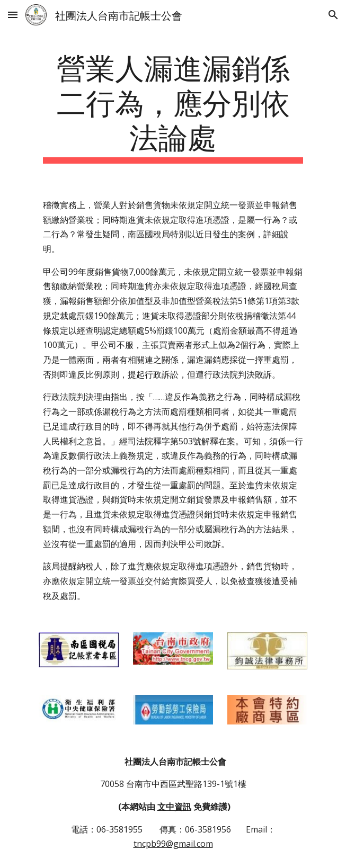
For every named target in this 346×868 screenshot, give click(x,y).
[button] (13, 15)
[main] (173, 106)
